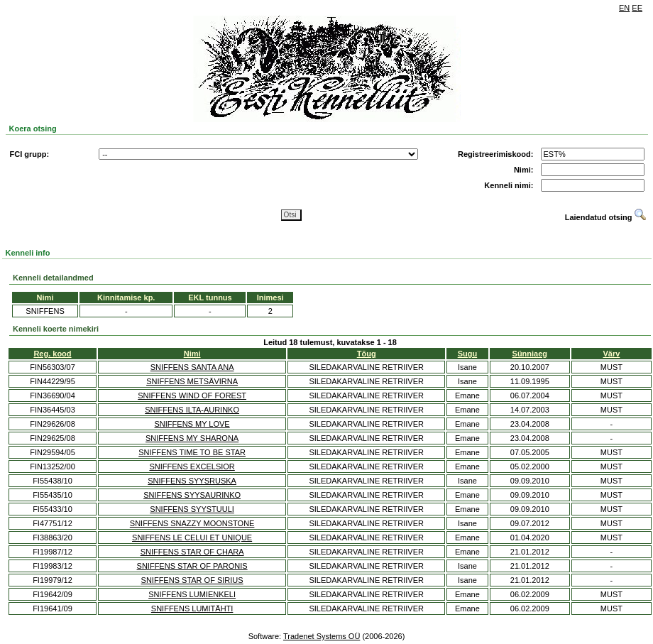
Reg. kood (52, 354)
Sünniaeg (530, 354)
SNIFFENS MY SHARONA (192, 438)
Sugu (468, 354)
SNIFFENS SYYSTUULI (192, 509)
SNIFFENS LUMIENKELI (192, 594)
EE (637, 8)
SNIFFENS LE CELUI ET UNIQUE (192, 537)
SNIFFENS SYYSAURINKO (192, 495)
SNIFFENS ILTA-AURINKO (192, 410)
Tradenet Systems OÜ (322, 636)
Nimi (192, 354)
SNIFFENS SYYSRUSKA (192, 481)
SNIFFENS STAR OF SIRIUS (192, 580)
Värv (612, 354)
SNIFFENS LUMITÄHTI (192, 608)
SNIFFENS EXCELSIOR (192, 466)
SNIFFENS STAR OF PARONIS (192, 566)
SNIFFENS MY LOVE (192, 424)
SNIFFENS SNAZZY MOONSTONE (192, 523)
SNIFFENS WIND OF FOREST (192, 395)
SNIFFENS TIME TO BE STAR (192, 452)
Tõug (367, 354)
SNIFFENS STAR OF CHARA (192, 552)
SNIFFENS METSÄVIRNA (192, 381)
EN (624, 8)
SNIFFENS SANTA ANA (192, 367)
